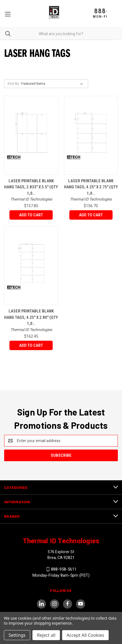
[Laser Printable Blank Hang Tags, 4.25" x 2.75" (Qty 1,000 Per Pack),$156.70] (91, 135)
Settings (17, 635)
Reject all (46, 635)
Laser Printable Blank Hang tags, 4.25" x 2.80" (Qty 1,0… (31, 317)
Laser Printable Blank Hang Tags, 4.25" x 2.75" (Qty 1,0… (91, 187)
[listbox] (53, 84)
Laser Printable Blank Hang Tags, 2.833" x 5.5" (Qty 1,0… (31, 187)
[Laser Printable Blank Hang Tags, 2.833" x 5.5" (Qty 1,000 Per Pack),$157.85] (31, 135)
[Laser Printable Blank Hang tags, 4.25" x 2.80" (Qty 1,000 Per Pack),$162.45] (31, 265)
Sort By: (14, 84)
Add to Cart (31, 215)
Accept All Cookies (85, 635)
